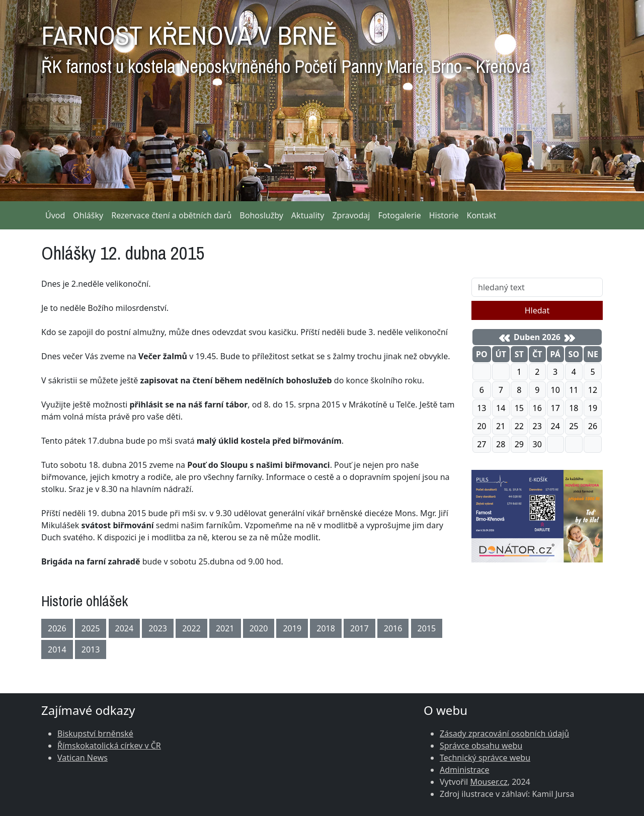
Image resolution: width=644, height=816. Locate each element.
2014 (57, 649)
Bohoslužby (261, 215)
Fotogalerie (399, 215)
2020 (259, 628)
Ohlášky (88, 215)
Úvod (55, 215)
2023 (158, 628)
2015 (427, 628)
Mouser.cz (489, 782)
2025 (91, 628)
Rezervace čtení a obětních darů (171, 215)
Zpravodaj (351, 215)
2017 (359, 628)
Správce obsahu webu (481, 746)
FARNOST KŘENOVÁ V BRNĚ (286, 45)
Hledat (537, 310)
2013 (91, 649)
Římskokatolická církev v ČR (109, 746)
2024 (125, 628)
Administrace (465, 770)
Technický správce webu (485, 758)
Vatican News (83, 758)
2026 (57, 628)
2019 (292, 628)
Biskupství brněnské (95, 733)
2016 (393, 628)
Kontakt (482, 215)
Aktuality (308, 215)
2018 (326, 628)
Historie (444, 215)
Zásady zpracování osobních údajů (504, 733)
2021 (225, 628)
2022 (191, 628)
